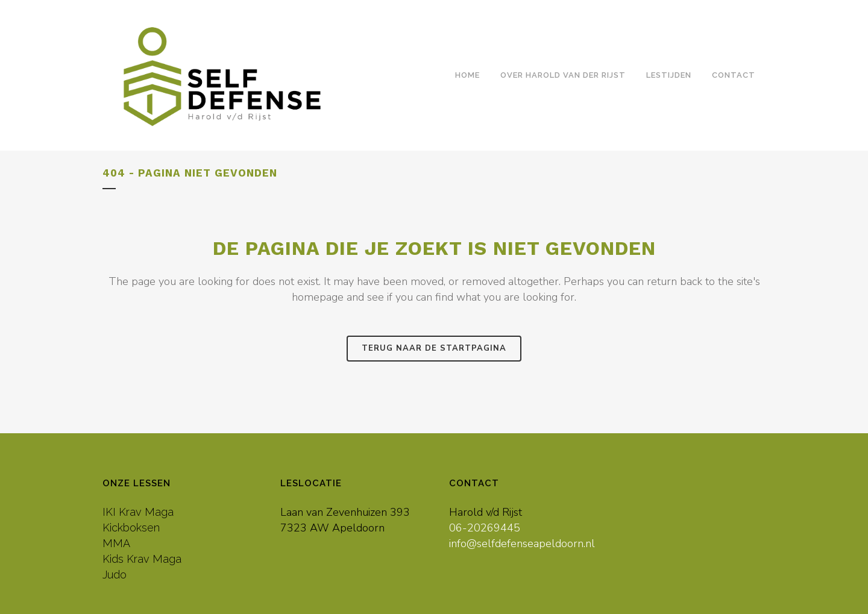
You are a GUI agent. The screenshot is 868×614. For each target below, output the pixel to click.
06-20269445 (485, 528)
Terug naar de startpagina (434, 348)
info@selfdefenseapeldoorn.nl (522, 544)
